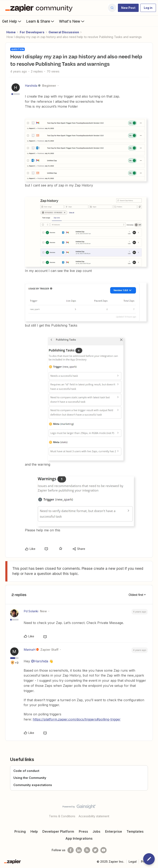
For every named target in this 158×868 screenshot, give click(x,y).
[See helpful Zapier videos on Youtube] (103, 850)
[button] (128, 8)
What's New (72, 21)
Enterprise (114, 831)
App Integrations (79, 838)
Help (34, 831)
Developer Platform (58, 831)
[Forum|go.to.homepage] (40, 8)
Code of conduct (26, 771)
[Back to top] (153, 810)
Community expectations (33, 785)
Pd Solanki (31, 611)
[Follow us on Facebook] (71, 850)
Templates (135, 831)
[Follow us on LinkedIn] (79, 850)
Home (11, 32)
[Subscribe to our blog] (87, 850)
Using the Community (30, 778)
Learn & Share (41, 21)
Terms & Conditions (62, 816)
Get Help (12, 21)
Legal (133, 862)
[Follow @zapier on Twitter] (95, 850)
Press (83, 831)
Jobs (96, 831)
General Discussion (64, 32)
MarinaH (30, 650)
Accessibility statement (94, 816)
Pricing (20, 831)
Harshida (31, 86)
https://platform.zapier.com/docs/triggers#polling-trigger (77, 719)
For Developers (32, 32)
